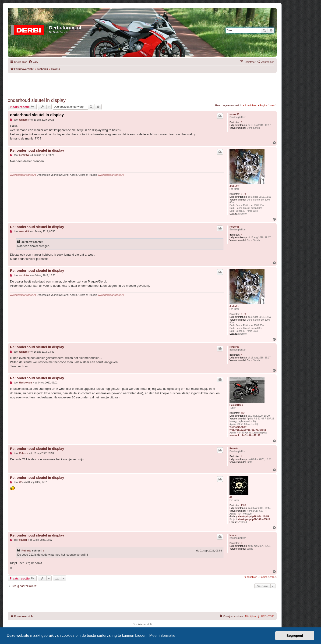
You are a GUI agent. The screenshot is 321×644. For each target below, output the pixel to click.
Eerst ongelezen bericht (229, 105)
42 (231, 497)
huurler (233, 535)
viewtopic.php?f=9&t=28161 (245, 435)
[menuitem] (33, 62)
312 (243, 413)
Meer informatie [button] (162, 635)
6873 (243, 194)
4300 (243, 505)
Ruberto (234, 449)
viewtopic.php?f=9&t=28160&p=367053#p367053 (248, 428)
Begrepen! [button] (295, 636)
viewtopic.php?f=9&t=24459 (254, 517)
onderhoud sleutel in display (37, 100)
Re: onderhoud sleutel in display (37, 150)
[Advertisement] (142, 83)
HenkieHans (236, 405)
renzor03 (234, 114)
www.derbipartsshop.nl (23, 175)
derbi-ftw (234, 186)
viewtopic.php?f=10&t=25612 (254, 519)
